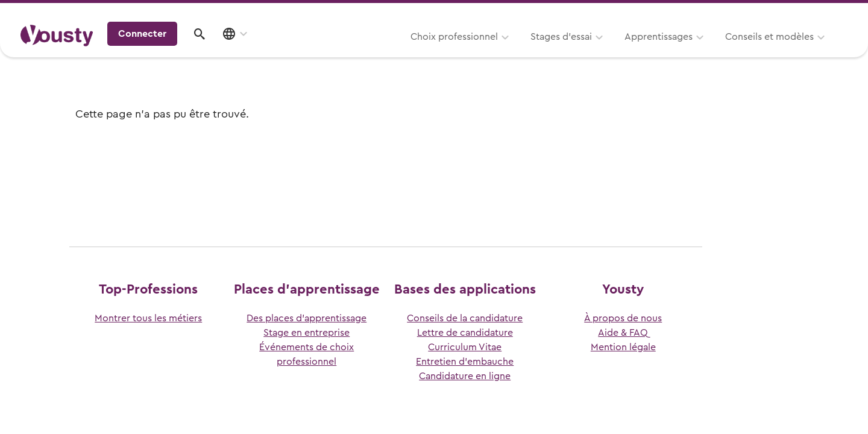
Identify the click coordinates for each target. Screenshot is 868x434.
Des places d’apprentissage (307, 318)
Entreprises (822, 13)
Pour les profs (744, 13)
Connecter (744, 51)
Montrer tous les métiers (148, 318)
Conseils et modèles (619, 52)
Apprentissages (508, 52)
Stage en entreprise (307, 333)
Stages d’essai (411, 52)
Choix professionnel (304, 52)
